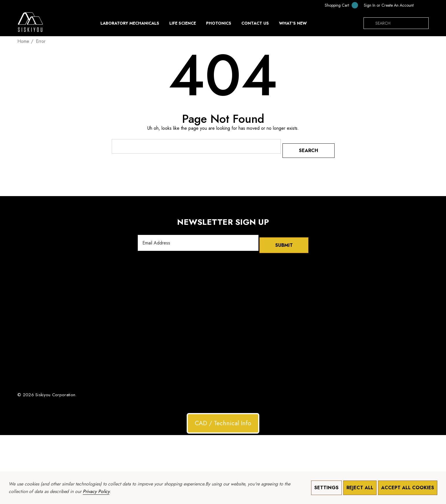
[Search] (369, 23)
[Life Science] (183, 25)
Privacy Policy (96, 491)
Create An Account (398, 5)
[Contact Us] (255, 23)
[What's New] (293, 25)
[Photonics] (219, 25)
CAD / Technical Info (223, 417)
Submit (284, 239)
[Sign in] (370, 5)
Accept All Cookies (408, 488)
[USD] (423, 5)
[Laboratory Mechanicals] (130, 25)
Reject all (360, 488)
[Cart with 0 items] (337, 5)
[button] (223, 417)
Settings (326, 488)
